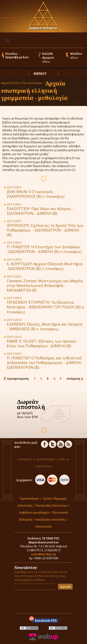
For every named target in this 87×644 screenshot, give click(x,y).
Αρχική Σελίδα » (11, 83)
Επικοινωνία (43, 526)
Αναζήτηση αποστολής (50, 520)
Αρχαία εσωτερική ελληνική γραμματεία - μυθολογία (34, 90)
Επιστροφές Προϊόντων (51, 506)
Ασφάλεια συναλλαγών (34, 513)
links (63, 459)
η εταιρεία (25, 459)
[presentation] (42, 600)
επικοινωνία (43, 466)
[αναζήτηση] (43, 41)
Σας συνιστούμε (32, 83)
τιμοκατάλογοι (46, 459)
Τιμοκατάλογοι (29, 499)
